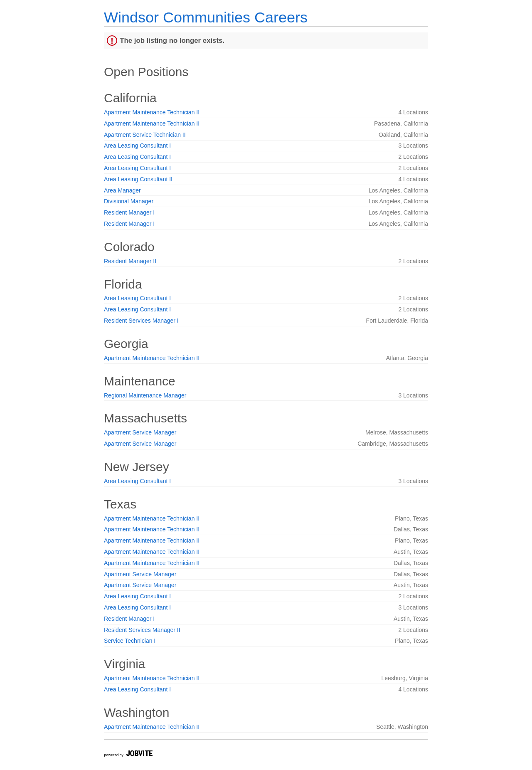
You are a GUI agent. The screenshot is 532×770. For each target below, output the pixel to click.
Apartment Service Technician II (145, 135)
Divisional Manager (129, 201)
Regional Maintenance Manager (145, 395)
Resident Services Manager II (142, 630)
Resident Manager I (129, 212)
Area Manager (122, 190)
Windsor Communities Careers (206, 17)
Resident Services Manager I (141, 321)
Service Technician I (130, 641)
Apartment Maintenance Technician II (152, 112)
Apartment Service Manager (140, 432)
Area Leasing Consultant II (138, 179)
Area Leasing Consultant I (137, 146)
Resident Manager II (130, 261)
